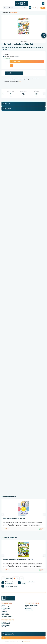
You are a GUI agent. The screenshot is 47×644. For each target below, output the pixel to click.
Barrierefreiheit (5, 615)
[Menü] (43, 3)
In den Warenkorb (27, 62)
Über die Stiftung (6, 624)
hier (20, 81)
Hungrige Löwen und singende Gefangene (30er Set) (18, 559)
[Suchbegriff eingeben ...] (13, 8)
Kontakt (3, 605)
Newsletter (6, 638)
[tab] (24, 104)
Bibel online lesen (6, 622)
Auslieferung (28, 608)
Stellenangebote (6, 625)
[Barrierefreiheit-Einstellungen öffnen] (44, 35)
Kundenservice (7, 603)
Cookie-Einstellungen (7, 616)
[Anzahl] (6, 62)
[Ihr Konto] (35, 8)
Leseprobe (24, 41)
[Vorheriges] (3, 94)
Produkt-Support (6, 608)
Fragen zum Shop (6, 607)
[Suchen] (25, 8)
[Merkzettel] (33, 8)
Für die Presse (5, 627)
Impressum (4, 612)
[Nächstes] (44, 94)
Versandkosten (17, 56)
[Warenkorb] (41, 8)
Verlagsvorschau (29, 610)
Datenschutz (5, 613)
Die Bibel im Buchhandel (31, 605)
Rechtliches (4, 610)
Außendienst (28, 607)
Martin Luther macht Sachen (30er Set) (14, 518)
